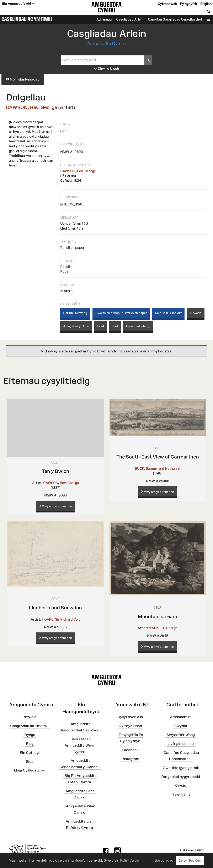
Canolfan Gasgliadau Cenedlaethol (175, 19)
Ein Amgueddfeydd (18, 4)
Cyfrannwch (167, 4)
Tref (115, 326)
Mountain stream (158, 616)
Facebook (130, 750)
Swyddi (181, 726)
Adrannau (104, 19)
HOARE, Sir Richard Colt (61, 619)
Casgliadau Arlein (130, 19)
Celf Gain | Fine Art (168, 313)
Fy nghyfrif (189, 4)
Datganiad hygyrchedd (181, 776)
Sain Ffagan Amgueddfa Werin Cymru (80, 745)
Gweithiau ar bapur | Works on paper (121, 313)
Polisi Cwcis (130, 860)
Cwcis (181, 785)
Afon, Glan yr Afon (76, 326)
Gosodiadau (164, 860)
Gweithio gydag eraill (181, 768)
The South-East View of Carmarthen (158, 457)
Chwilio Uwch (106, 69)
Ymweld (30, 717)
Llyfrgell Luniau (181, 744)
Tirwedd (196, 313)
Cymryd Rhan (130, 726)
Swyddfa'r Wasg (181, 735)
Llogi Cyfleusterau (30, 770)
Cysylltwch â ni (130, 717)
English (206, 4)
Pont (101, 326)
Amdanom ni (181, 717)
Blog (30, 744)
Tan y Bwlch (55, 471)
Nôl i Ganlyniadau (23, 79)
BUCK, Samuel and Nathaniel (158, 468)
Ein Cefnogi (30, 753)
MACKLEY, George (163, 628)
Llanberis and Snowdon (55, 608)
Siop (30, 761)
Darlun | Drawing (75, 313)
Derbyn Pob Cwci (190, 860)
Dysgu (30, 735)
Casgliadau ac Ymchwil (27, 19)
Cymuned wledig (138, 326)
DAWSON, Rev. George (31, 107)
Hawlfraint (181, 794)
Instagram (130, 759)
